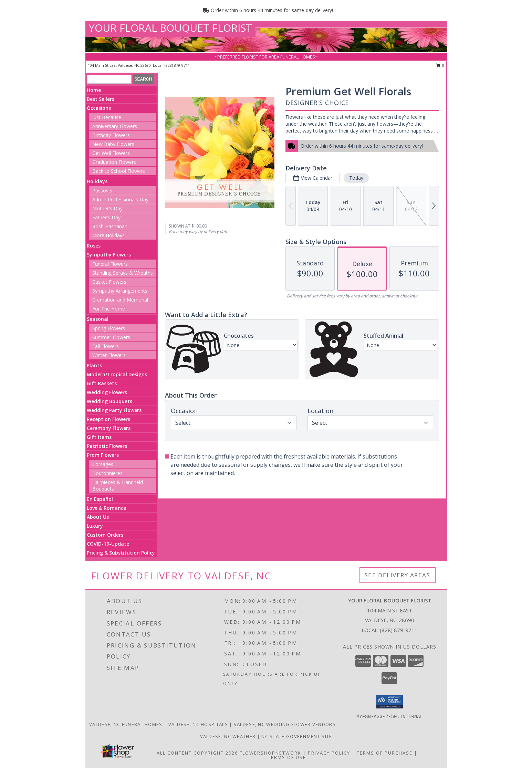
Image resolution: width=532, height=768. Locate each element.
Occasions (99, 108)
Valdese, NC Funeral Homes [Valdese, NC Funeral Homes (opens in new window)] (126, 724)
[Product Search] (109, 79)
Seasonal (98, 319)
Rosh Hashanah (110, 226)
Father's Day (106, 217)
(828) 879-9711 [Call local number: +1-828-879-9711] (177, 65)
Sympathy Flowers (109, 255)
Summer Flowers (111, 337)
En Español (100, 499)
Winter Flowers (109, 355)
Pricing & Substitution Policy (121, 553)
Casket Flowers (109, 282)
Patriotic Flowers (107, 446)
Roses (94, 246)
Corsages (103, 464)
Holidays (97, 181)
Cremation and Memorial (120, 300)
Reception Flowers (108, 419)
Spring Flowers (109, 328)
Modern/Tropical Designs (117, 374)
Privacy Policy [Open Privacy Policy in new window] (329, 753)
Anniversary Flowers (115, 126)
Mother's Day (107, 208)
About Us (98, 517)
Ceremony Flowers (109, 428)
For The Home (109, 309)
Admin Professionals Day (120, 199)
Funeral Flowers (110, 264)
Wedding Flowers (107, 392)
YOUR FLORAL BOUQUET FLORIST (170, 28)
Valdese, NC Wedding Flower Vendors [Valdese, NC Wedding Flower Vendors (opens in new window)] (285, 724)
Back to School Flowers (119, 171)
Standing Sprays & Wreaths (123, 273)
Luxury (95, 526)
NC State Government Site (297, 736)
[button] (390, 702)
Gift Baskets (102, 383)
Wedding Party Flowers (114, 410)
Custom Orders (105, 535)
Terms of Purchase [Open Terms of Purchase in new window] (385, 753)
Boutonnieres (107, 473)
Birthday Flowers (111, 135)
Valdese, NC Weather (228, 736)
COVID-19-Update (108, 544)
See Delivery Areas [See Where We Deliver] (398, 575)
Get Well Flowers (111, 153)
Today (356, 178)
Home (94, 90)
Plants (94, 365)
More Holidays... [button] (110, 235)
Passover (103, 191)
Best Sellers (101, 99)
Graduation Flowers (114, 162)
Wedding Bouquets (109, 401)
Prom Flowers (103, 455)
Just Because (107, 117)
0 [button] (440, 65)
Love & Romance (106, 508)
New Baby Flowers (113, 144)
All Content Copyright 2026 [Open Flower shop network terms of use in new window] (197, 753)
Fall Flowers (106, 346)
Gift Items (99, 437)
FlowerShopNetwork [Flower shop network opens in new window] (270, 753)
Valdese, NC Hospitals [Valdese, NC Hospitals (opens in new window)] (198, 724)
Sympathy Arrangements (120, 291)
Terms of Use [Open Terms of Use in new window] (287, 757)
